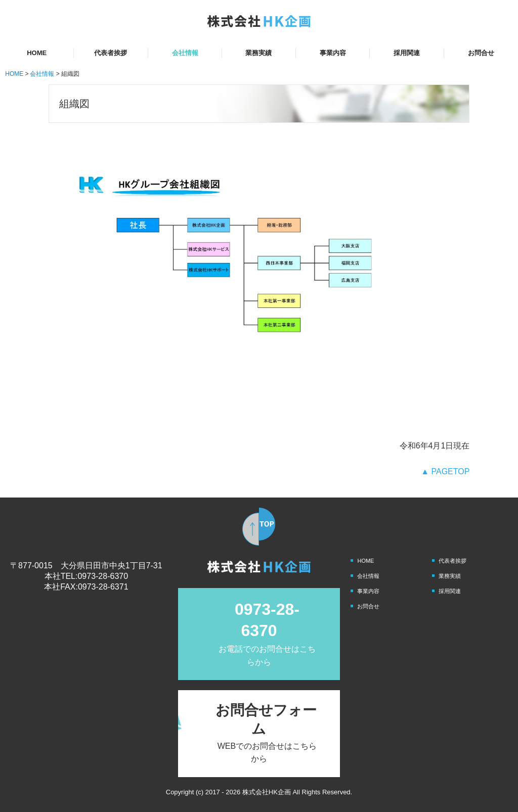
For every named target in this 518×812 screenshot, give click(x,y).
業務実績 (258, 53)
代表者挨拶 (111, 53)
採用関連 (407, 53)
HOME (37, 53)
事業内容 (333, 53)
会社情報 (185, 53)
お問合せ (481, 53)
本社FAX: (61, 587)
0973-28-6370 (103, 576)
